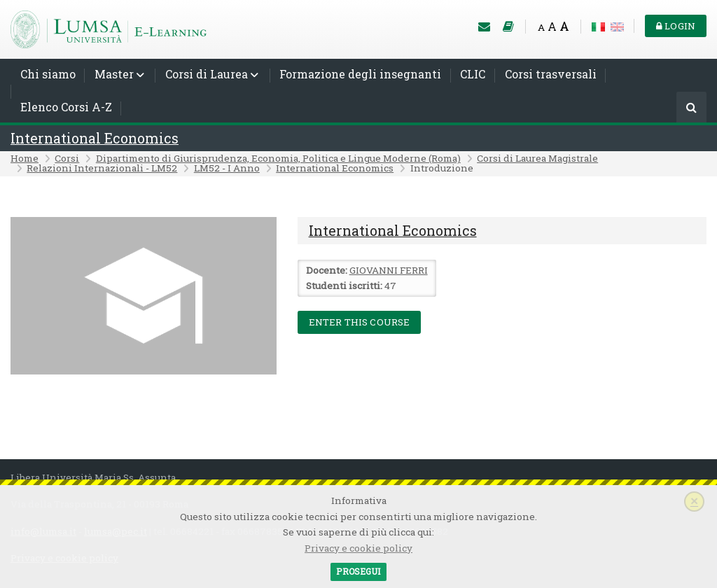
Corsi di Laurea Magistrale (537, 158)
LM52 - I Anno (227, 168)
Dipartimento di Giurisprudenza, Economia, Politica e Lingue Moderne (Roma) (278, 158)
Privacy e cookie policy (358, 548)
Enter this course (360, 322)
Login (676, 26)
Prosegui (358, 571)
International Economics (95, 138)
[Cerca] (691, 108)
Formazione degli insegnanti (360, 74)
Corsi (67, 158)
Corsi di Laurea (207, 74)
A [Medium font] (552, 26)
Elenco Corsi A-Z (66, 107)
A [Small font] (541, 27)
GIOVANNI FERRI (389, 270)
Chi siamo (48, 74)
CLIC (473, 74)
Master (114, 74)
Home (25, 158)
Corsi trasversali (551, 74)
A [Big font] (564, 26)
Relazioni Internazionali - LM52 (102, 168)
